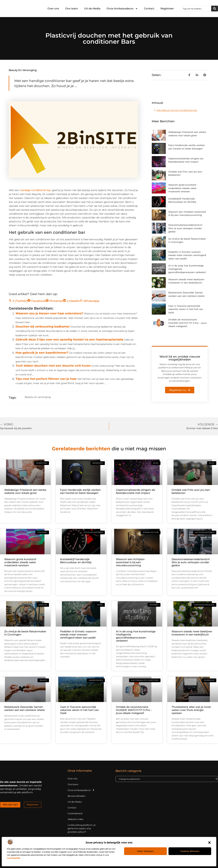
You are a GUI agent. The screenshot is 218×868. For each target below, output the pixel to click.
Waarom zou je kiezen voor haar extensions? (49, 313)
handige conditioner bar (36, 190)
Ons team (72, 8)
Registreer (167, 8)
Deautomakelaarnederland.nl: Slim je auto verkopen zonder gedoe (185, 228)
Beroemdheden (77, 796)
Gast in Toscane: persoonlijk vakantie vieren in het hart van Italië (186, 309)
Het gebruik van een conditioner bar (177, 110)
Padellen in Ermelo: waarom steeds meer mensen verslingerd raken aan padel (187, 255)
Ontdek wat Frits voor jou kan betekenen (191, 491)
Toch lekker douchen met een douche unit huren (53, 366)
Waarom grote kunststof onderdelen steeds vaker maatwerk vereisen (182, 188)
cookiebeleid (13, 858)
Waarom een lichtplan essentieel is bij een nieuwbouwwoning (130, 562)
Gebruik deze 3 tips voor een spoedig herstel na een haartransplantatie (69, 339)
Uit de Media (92, 8)
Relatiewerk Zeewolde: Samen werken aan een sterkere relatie (24, 708)
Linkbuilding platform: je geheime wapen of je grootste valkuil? (82, 828)
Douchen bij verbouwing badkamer (43, 327)
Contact (149, 8)
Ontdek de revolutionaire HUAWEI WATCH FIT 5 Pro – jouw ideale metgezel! (188, 323)
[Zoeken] (215, 9)
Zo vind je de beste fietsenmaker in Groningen (25, 633)
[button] (209, 843)
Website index (76, 819)
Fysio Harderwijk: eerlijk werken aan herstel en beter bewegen (80, 491)
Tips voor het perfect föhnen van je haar (46, 379)
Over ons (53, 8)
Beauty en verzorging (23, 70)
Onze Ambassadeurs (122, 9)
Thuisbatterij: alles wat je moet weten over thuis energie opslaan (191, 710)
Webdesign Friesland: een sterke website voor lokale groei (25, 491)
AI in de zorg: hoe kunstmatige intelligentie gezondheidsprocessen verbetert (136, 636)
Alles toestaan (146, 851)
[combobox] (196, 9)
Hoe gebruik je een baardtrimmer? (42, 353)
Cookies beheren (190, 851)
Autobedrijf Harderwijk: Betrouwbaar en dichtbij (76, 561)
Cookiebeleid (75, 813)
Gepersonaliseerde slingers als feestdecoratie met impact (136, 491)
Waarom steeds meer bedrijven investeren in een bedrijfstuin (192, 633)
